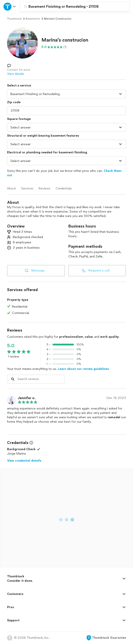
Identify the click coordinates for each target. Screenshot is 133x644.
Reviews (44, 188)
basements (33, 19)
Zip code (14, 102)
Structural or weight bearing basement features (43, 136)
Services (27, 188)
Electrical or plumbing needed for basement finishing (47, 152)
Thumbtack (14, 19)
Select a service (19, 85)
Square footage (19, 119)
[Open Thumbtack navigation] (10, 6)
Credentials (64, 188)
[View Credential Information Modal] (31, 443)
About (11, 188)
